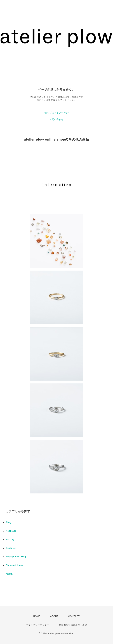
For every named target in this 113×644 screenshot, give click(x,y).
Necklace (11, 531)
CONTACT (74, 616)
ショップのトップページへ (56, 113)
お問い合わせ (56, 119)
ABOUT (54, 616)
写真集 (9, 574)
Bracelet (11, 548)
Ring (9, 522)
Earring (10, 540)
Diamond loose (15, 565)
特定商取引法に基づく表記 (73, 625)
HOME (37, 616)
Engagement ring (16, 557)
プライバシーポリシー (38, 625)
